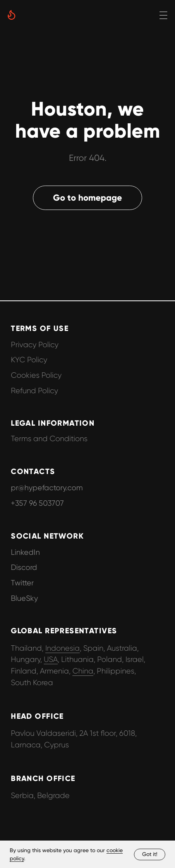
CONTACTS (33, 471)
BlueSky (24, 598)
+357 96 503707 (37, 503)
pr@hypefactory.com (47, 488)
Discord (24, 567)
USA (51, 659)
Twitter (22, 583)
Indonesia (63, 648)
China (83, 671)
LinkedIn (25, 552)
